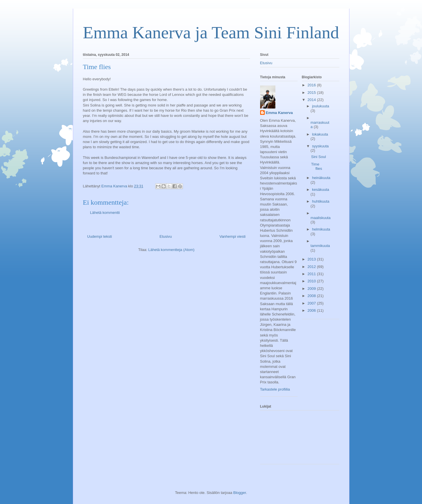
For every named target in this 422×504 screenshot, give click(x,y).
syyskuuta (320, 146)
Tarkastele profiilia (275, 389)
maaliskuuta (320, 218)
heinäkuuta (321, 178)
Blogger (240, 493)
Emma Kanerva (279, 113)
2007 (312, 303)
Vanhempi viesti (233, 236)
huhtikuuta (321, 201)
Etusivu (166, 236)
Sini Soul (318, 157)
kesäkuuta (320, 190)
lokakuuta (320, 134)
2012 (312, 267)
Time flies (317, 167)
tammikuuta (320, 246)
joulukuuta (320, 106)
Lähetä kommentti (105, 213)
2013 (312, 259)
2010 (312, 281)
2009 (312, 289)
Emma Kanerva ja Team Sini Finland (211, 33)
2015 (312, 93)
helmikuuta (321, 229)
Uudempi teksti (100, 236)
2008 (312, 296)
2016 (312, 85)
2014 (312, 100)
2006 (312, 310)
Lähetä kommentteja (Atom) (171, 250)
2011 (312, 274)
